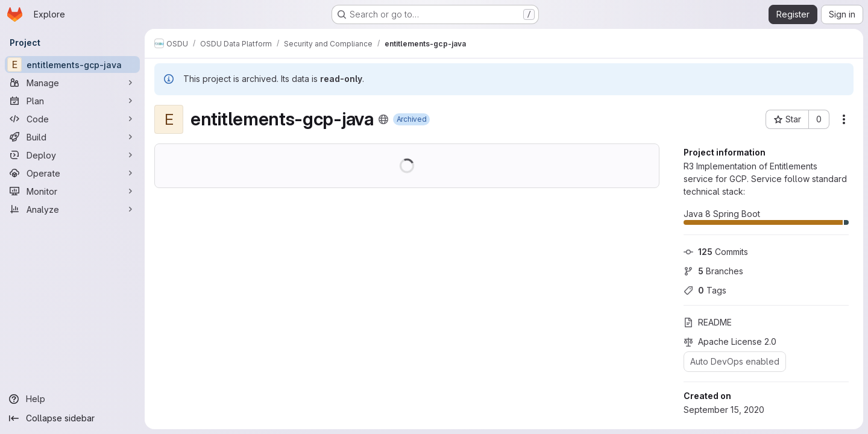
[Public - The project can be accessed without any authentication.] (383, 119)
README (708, 322)
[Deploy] (72, 155)
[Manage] (72, 83)
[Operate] (72, 173)
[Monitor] (72, 191)
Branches (713, 271)
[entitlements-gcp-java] (72, 64)
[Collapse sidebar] (72, 418)
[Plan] (72, 101)
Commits (716, 252)
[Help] (72, 399)
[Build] (72, 137)
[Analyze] (72, 209)
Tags (705, 290)
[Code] (72, 119)
